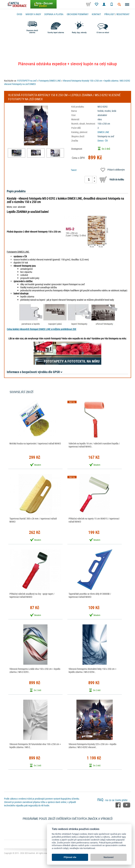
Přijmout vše (70, 857)
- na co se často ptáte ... (114, 800)
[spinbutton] (89, 180)
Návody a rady (33, 14)
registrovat (123, 14)
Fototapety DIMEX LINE (50, 81)
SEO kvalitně (30, 853)
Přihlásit (110, 14)
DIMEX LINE (103, 132)
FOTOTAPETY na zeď (27, 81)
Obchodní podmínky (78, 14)
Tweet (74, 170)
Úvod (19, 14)
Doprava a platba (54, 14)
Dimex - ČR (103, 141)
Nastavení (109, 857)
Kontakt (96, 14)
